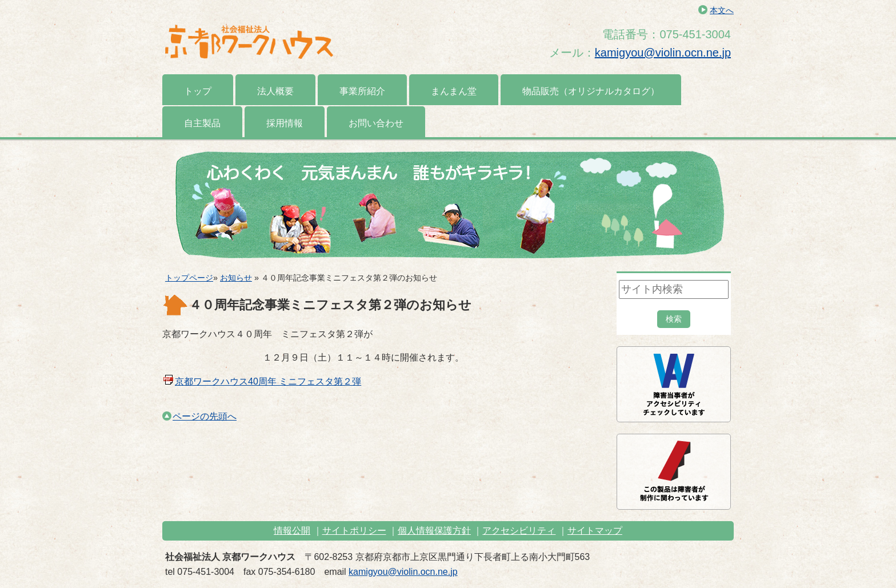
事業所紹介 (362, 91)
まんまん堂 (454, 91)
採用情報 (285, 123)
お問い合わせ (376, 123)
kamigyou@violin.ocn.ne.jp (663, 53)
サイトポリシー (354, 531)
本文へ (722, 10)
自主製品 (202, 123)
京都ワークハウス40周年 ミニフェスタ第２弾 (268, 381)
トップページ (189, 278)
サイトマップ (595, 531)
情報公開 (292, 531)
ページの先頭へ (199, 416)
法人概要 (275, 91)
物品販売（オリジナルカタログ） (591, 91)
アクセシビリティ (519, 531)
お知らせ (236, 278)
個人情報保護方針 (434, 531)
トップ (198, 91)
